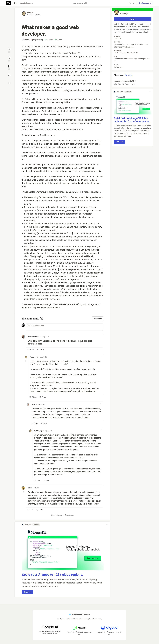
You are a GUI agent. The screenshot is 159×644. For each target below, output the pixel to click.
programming (37, 40)
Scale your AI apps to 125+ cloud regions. (53, 575)
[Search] (15, 3)
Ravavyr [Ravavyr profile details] (33, 357)
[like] (31, 350)
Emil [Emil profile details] (34, 405)
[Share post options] (9, 83)
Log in (132, 3)
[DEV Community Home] (9, 3)
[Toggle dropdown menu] (101, 336)
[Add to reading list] (9, 68)
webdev (26, 40)
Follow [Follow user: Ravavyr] (133, 19)
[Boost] (9, 75)
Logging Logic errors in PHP (132, 83)
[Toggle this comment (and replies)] (23, 341)
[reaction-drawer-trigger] (9, 50)
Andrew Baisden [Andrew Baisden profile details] (34, 337)
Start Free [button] (28, 592)
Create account (145, 3)
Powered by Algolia (79, 3)
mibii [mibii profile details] (30, 488)
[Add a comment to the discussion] (65, 327)
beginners (49, 40)
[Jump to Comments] (9, 59)
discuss (59, 40)
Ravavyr (30, 13)
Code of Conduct (56, 515)
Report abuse (70, 515)
